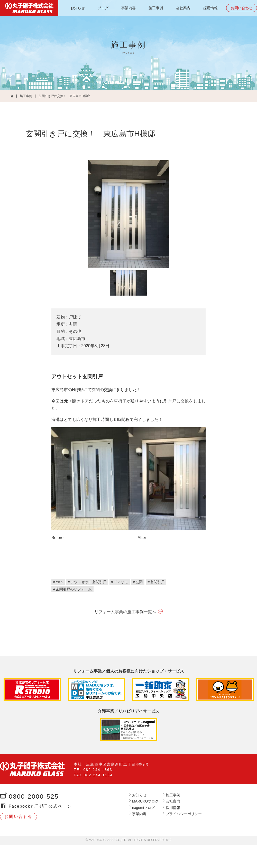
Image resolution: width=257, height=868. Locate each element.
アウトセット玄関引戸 (88, 582)
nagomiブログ (143, 808)
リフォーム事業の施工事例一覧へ (125, 612)
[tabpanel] (128, 214)
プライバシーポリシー (184, 814)
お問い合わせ (242, 8)
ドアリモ (121, 582)
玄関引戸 (157, 582)
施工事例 (156, 8)
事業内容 (128, 8)
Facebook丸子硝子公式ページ (40, 806)
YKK (59, 582)
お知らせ (78, 8)
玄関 (139, 582)
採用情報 (210, 8)
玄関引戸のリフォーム (74, 589)
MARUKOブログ (145, 801)
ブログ (103, 8)
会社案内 (183, 8)
